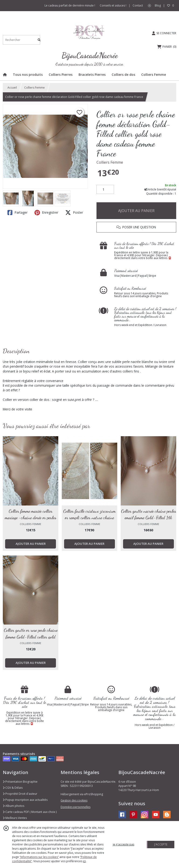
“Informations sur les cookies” (39, 857)
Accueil (12, 88)
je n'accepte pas (124, 844)
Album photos (14, 806)
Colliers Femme (34, 88)
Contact (138, 5)
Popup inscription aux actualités (25, 800)
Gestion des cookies (74, 800)
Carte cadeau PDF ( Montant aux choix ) (30, 812)
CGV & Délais (13, 788)
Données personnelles (76, 807)
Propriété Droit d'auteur (20, 794)
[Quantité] (105, 190)
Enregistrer (46, 213)
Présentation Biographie (20, 782)
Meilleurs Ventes (15, 818)
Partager (17, 213)
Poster (74, 213)
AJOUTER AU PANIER (136, 211)
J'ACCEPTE (161, 844)
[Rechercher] (39, 40)
